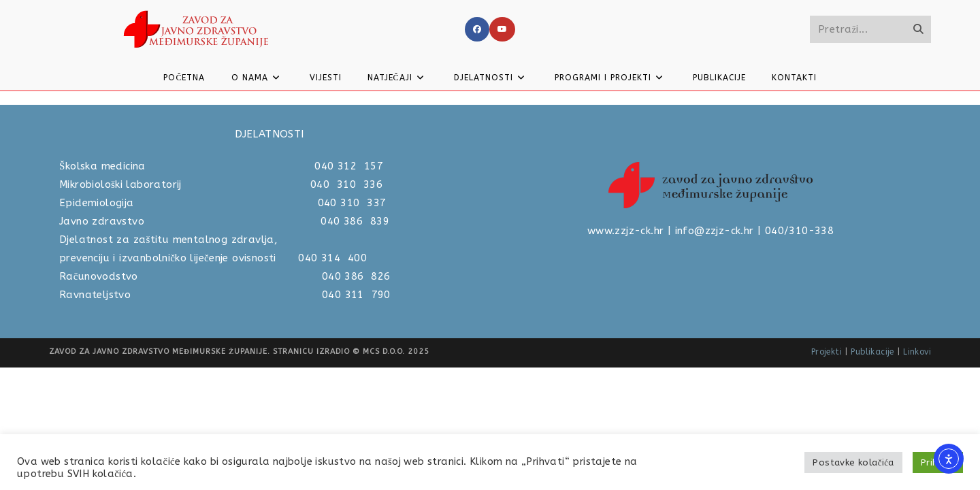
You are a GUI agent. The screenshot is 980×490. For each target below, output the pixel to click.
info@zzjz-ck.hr (715, 353)
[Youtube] (502, 29)
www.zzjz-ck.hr (626, 353)
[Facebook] (477, 29)
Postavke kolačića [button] (853, 462)
